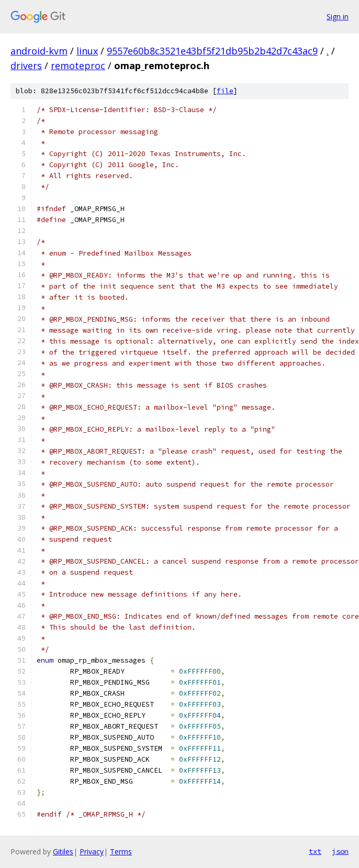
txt (315, 851)
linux (87, 51)
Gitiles (63, 851)
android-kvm (39, 51)
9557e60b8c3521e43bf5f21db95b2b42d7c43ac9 (212, 51)
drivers (26, 65)
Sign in (338, 17)
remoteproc (78, 65)
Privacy (92, 851)
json (340, 851)
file (225, 91)
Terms (121, 851)
